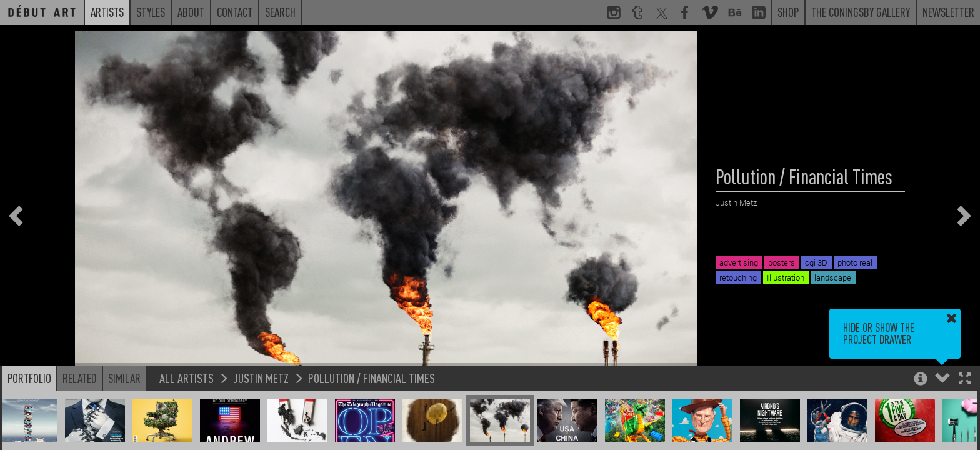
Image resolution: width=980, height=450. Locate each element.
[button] (965, 380)
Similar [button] (124, 378)
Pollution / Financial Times (372, 378)
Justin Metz (261, 378)
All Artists (187, 378)
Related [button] (80, 378)
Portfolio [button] (29, 378)
